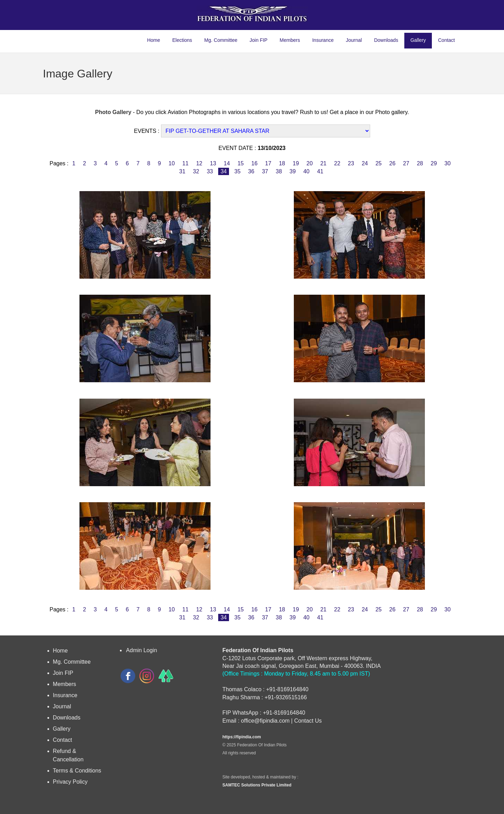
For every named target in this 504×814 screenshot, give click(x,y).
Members (290, 40)
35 (238, 171)
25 (379, 163)
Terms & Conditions (77, 771)
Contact (446, 40)
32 (196, 171)
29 (434, 163)
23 (351, 163)
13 (213, 163)
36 (251, 171)
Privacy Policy (70, 782)
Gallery (418, 40)
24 (365, 163)
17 (268, 163)
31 (182, 171)
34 (224, 171)
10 (172, 163)
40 (307, 171)
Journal (354, 40)
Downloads (386, 40)
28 (420, 163)
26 (392, 163)
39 (293, 171)
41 (320, 171)
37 (265, 171)
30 (448, 163)
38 (279, 171)
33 (210, 171)
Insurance (323, 40)
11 (186, 163)
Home (154, 40)
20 (310, 163)
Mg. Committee (221, 40)
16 (255, 163)
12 (199, 163)
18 (282, 163)
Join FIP (258, 40)
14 (227, 163)
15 (241, 163)
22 (337, 163)
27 (406, 163)
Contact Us (308, 721)
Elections (182, 40)
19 (296, 163)
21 (323, 163)
